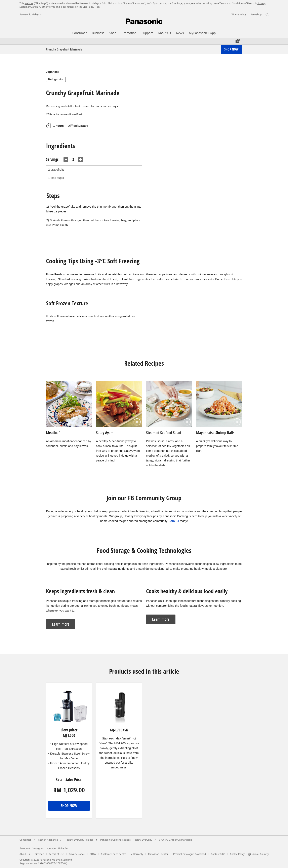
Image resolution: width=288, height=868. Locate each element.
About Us (25, 854)
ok (98, 7)
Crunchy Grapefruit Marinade (175, 840)
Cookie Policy (237, 854)
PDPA (93, 854)
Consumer (25, 840)
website (29, 3)
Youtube (51, 848)
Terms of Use (56, 854)
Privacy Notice (77, 854)
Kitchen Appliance (48, 840)
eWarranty (137, 854)
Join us (174, 521)
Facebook (25, 848)
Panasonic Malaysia (31, 14)
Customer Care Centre (114, 854)
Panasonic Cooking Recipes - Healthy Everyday (126, 840)
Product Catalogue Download (190, 854)
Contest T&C (218, 854)
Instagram (38, 848)
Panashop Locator (158, 854)
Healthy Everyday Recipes (79, 840)
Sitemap (39, 854)
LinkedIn (63, 848)
